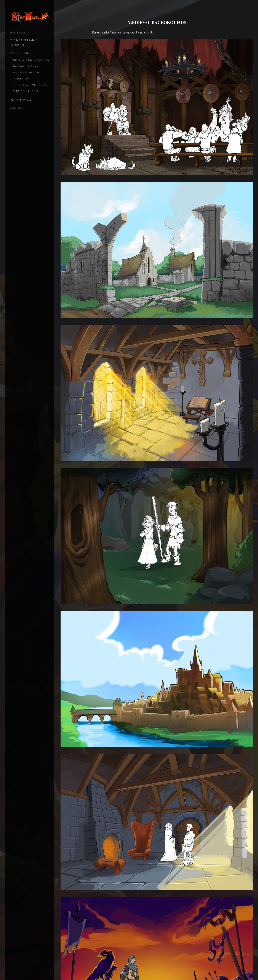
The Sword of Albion (26, 66)
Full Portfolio (21, 53)
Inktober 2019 (21, 79)
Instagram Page (21, 100)
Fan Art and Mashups (26, 73)
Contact (16, 108)
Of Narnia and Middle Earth (31, 85)
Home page (18, 33)
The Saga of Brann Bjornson (31, 60)
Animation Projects (25, 91)
